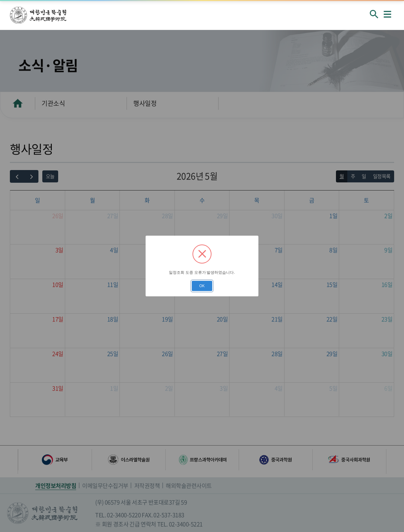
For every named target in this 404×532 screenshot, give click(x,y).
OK (202, 286)
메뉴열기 (387, 14)
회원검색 (374, 14)
